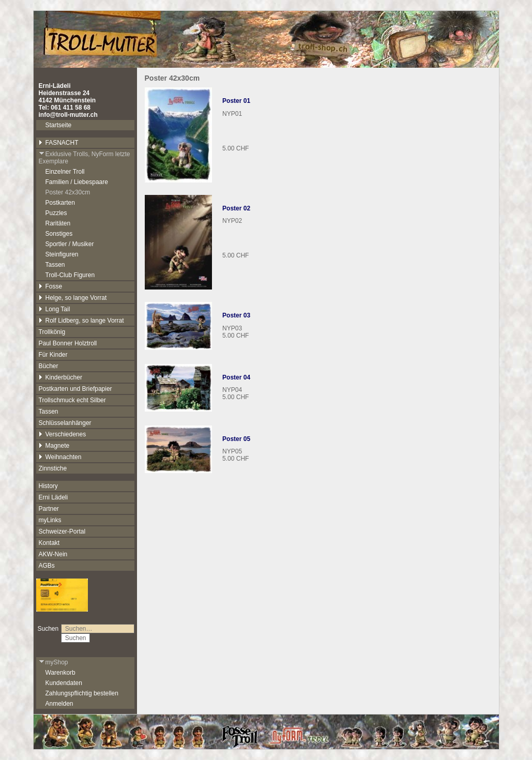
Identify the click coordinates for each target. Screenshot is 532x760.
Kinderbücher (60, 377)
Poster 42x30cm (68, 192)
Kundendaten (64, 683)
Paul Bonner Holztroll (68, 343)
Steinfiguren (62, 254)
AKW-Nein (53, 554)
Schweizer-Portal (62, 531)
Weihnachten (60, 457)
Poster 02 (236, 208)
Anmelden (59, 704)
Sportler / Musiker (70, 244)
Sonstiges (59, 234)
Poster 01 (236, 101)
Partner (49, 509)
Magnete (54, 446)
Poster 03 (236, 315)
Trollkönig (52, 332)
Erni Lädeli (54, 497)
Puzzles (56, 213)
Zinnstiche (53, 468)
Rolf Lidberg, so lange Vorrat (81, 321)
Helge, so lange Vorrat (73, 298)
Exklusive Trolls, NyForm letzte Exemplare (85, 158)
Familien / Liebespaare (77, 182)
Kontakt (49, 543)
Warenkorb (60, 673)
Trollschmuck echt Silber (72, 400)
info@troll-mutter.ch (68, 115)
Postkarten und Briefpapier (75, 389)
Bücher (49, 366)
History (48, 486)
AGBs (47, 566)
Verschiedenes (63, 434)
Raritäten (58, 223)
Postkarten (60, 203)
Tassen (55, 265)
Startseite (59, 125)
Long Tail (55, 309)
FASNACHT (59, 143)
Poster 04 (236, 377)
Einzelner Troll (65, 172)
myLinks (50, 520)
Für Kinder (53, 355)
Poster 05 (236, 439)
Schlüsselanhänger (65, 423)
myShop (54, 662)
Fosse (51, 286)
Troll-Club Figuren (70, 275)
